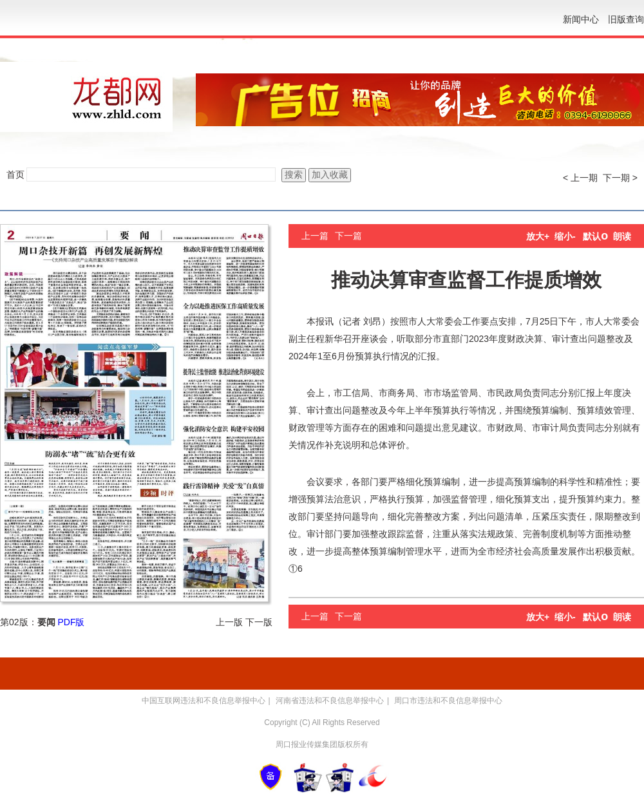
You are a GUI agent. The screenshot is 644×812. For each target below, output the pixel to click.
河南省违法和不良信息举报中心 (330, 701)
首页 (15, 175)
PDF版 (71, 622)
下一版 (259, 622)
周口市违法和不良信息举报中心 (448, 701)
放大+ (538, 236)
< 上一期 (580, 178)
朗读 (622, 236)
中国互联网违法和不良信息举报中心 (204, 701)
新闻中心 (581, 19)
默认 (595, 236)
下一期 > (620, 178)
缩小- (565, 236)
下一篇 (348, 236)
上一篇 (315, 236)
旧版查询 (626, 19)
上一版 (229, 622)
